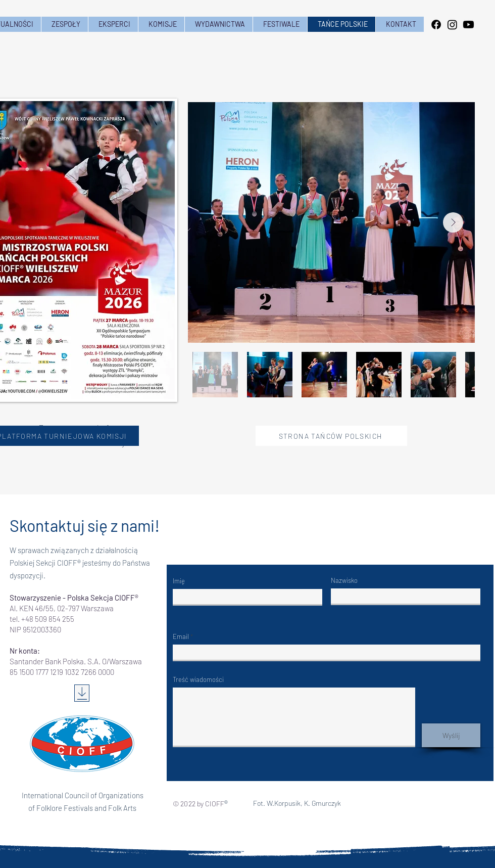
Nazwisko (344, 581)
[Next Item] (453, 222)
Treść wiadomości (198, 680)
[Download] (82, 693)
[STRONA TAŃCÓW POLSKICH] (331, 436)
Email (181, 637)
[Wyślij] (451, 735)
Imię (179, 581)
